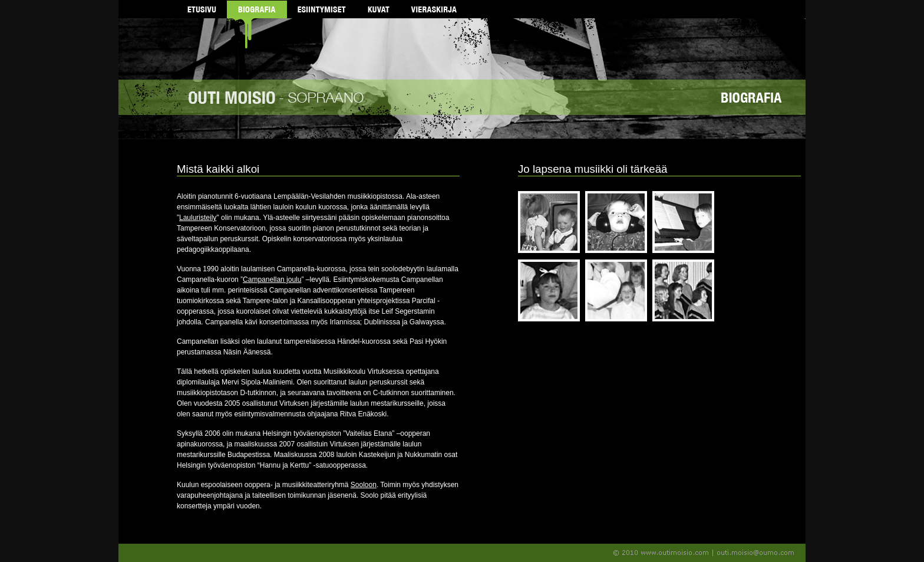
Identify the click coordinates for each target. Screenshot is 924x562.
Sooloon (364, 485)
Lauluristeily (198, 218)
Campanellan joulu (272, 280)
